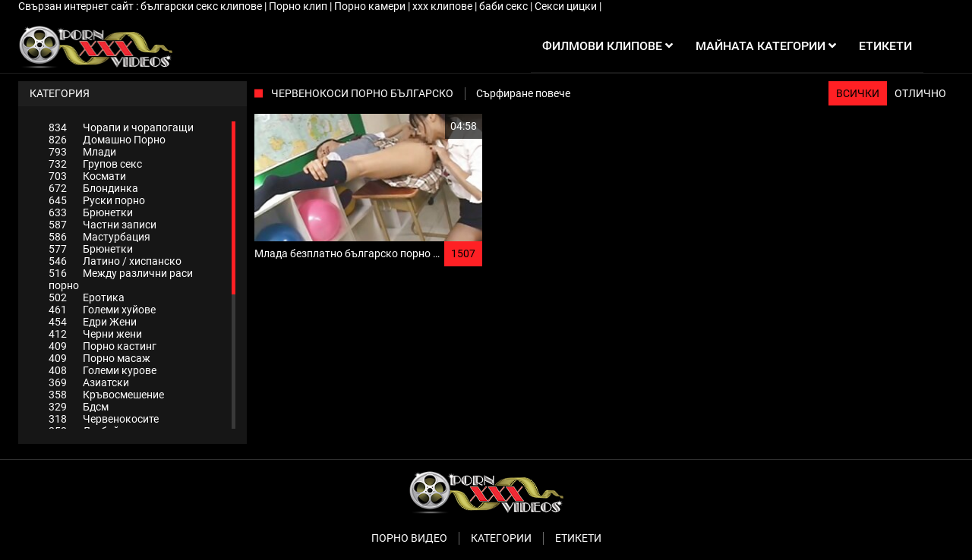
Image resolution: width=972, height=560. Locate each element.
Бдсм (79, 407)
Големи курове (103, 370)
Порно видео (409, 538)
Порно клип (299, 6)
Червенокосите (104, 419)
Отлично (920, 93)
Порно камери (371, 6)
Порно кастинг (103, 346)
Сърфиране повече (523, 93)
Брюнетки (91, 212)
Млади (82, 152)
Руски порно (97, 200)
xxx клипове (443, 6)
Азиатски (89, 382)
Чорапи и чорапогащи (121, 127)
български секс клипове (202, 6)
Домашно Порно (107, 140)
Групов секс (95, 164)
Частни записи (103, 225)
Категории (501, 538)
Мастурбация (99, 237)
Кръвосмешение (106, 395)
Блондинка (93, 188)
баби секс (505, 6)
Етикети (578, 538)
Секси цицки (567, 6)
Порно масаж (99, 358)
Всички (858, 93)
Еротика (87, 297)
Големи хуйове (102, 310)
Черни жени (95, 334)
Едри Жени (93, 322)
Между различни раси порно (121, 279)
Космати (87, 176)
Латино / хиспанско (115, 261)
